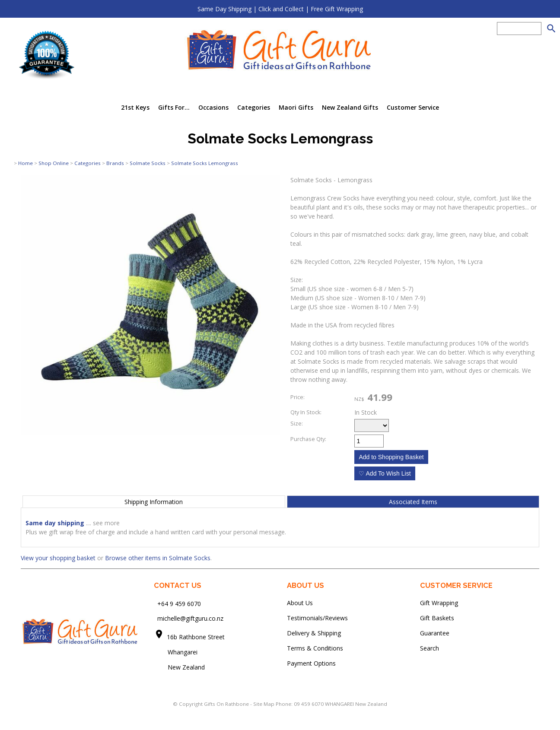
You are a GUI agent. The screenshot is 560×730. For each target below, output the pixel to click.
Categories (254, 107)
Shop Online (54, 163)
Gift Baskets (437, 618)
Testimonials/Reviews (317, 618)
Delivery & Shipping (314, 633)
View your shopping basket (58, 558)
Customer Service (413, 107)
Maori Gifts (296, 107)
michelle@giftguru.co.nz (190, 618)
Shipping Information (154, 502)
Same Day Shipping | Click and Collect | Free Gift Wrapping (280, 9)
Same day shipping (55, 523)
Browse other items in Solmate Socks (158, 558)
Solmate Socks (148, 163)
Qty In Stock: (306, 412)
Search (430, 648)
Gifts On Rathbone (227, 704)
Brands (115, 163)
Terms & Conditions (315, 648)
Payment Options (311, 663)
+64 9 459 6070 (179, 603)
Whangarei (177, 652)
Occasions (213, 107)
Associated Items (413, 502)
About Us (300, 603)
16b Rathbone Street (197, 637)
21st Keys (135, 107)
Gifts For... (174, 107)
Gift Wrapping (439, 603)
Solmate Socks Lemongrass (205, 163)
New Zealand (179, 667)
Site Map (264, 704)
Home (25, 163)
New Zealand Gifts (350, 107)
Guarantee (435, 633)
